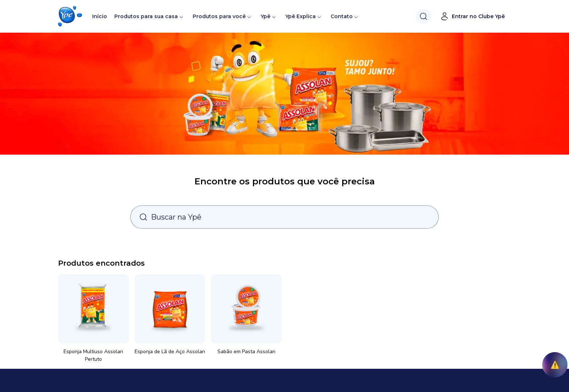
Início (100, 16)
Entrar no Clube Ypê (472, 16)
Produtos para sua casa (146, 16)
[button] (70, 16)
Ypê (269, 16)
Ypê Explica (300, 16)
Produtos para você (219, 16)
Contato (342, 16)
